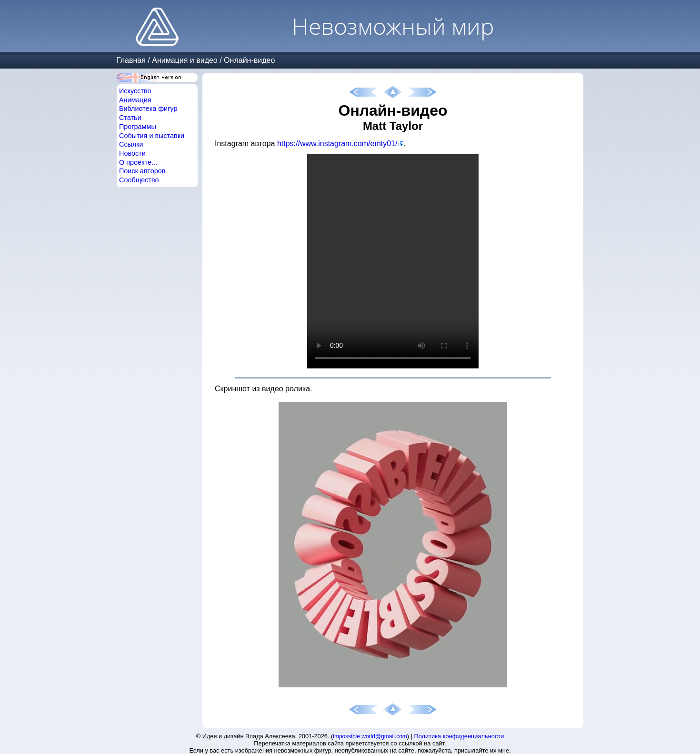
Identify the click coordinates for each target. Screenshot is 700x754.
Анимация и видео (185, 60)
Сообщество (139, 180)
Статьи (130, 118)
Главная (131, 60)
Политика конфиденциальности (459, 736)
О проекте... (138, 162)
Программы (138, 127)
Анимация (135, 100)
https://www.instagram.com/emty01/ (337, 144)
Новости (132, 153)
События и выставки (152, 136)
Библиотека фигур (148, 109)
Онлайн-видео (249, 60)
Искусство (135, 91)
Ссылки (131, 144)
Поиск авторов (142, 171)
